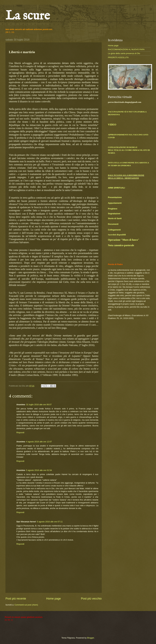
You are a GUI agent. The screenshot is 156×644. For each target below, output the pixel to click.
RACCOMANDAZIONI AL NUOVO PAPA (126, 49)
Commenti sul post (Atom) (26, 605)
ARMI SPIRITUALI (116, 188)
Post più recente (16, 599)
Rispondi (20, 433)
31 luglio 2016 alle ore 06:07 (39, 405)
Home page (53, 599)
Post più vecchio (91, 599)
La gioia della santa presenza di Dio (124, 53)
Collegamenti (114, 230)
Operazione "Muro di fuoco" (124, 240)
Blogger (91, 638)
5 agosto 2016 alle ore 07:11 (50, 522)
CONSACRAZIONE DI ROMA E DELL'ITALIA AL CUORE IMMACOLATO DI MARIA (129, 150)
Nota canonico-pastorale (121, 245)
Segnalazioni (114, 214)
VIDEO (112, 125)
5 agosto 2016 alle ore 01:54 (39, 470)
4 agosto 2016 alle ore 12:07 (39, 442)
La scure (28, 16)
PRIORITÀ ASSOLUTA (118, 57)
